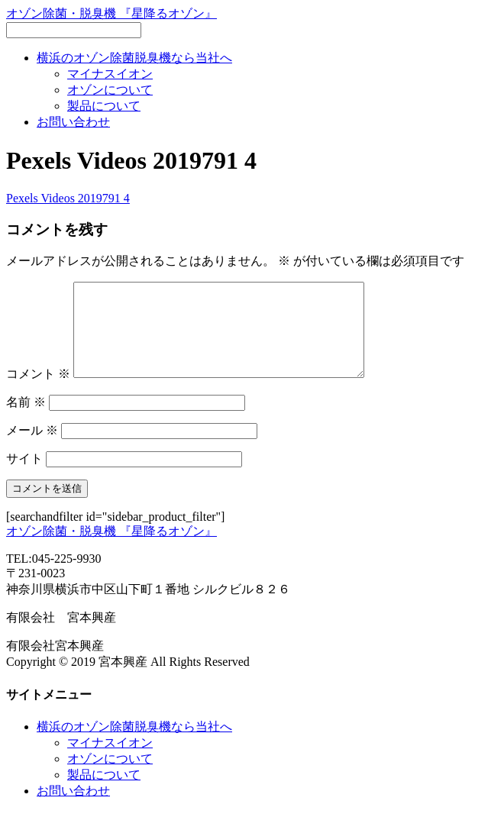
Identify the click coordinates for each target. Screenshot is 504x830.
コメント (38, 392)
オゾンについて (110, 90)
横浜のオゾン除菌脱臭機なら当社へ (134, 58)
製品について (104, 106)
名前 (26, 420)
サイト (24, 477)
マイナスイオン (110, 74)
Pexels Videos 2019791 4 (68, 198)
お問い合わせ (73, 122)
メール (32, 449)
